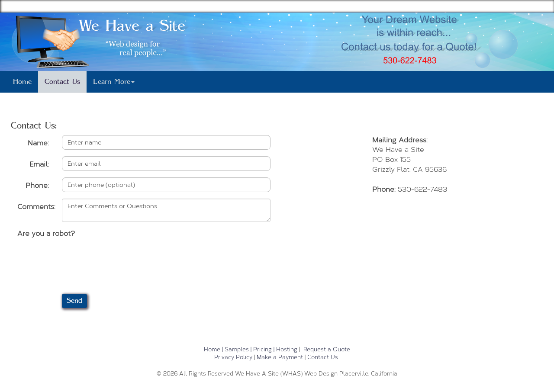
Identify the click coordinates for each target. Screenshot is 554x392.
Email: (39, 164)
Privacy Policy (233, 357)
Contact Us (62, 82)
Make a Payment (280, 357)
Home (22, 82)
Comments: (36, 206)
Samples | (238, 349)
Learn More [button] (114, 82)
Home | (213, 349)
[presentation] (83, 257)
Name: (38, 143)
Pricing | (264, 349)
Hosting (287, 349)
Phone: (37, 185)
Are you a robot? (46, 233)
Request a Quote (327, 349)
